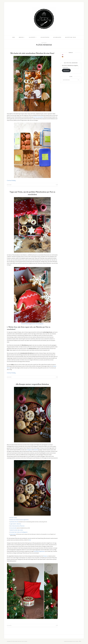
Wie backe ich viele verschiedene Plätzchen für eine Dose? (32, 53)
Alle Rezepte (32, 37)
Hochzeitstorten (45, 37)
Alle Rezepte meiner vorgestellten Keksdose (32, 384)
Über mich (21, 37)
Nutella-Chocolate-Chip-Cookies (16, 530)
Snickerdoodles (13, 528)
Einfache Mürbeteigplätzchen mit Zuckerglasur (32, 324)
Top (80, 641)
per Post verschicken (38, 117)
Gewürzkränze (13, 534)
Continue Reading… (12, 181)
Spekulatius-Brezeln (14, 522)
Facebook (36, 450)
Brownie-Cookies (13, 518)
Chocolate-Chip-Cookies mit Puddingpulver (19, 532)
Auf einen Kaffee (57, 37)
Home (14, 37)
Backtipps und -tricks (71, 37)
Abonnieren (66, 71)
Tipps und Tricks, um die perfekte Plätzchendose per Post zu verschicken (32, 193)
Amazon (45, 556)
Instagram (29, 450)
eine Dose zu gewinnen (39, 551)
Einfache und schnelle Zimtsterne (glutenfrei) (19, 520)
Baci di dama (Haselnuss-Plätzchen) (17, 526)
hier (30, 540)
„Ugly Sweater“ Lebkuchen (15, 524)
